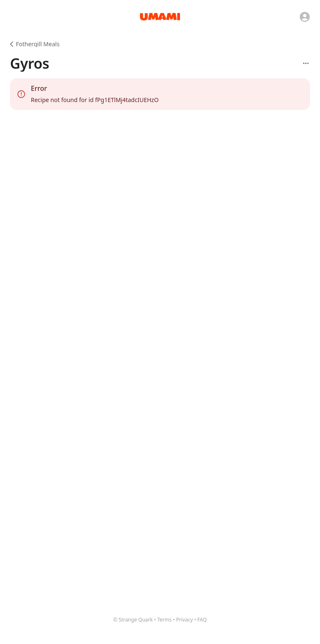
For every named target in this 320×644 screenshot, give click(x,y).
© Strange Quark (133, 620)
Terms (164, 620)
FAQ (202, 620)
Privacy (185, 620)
